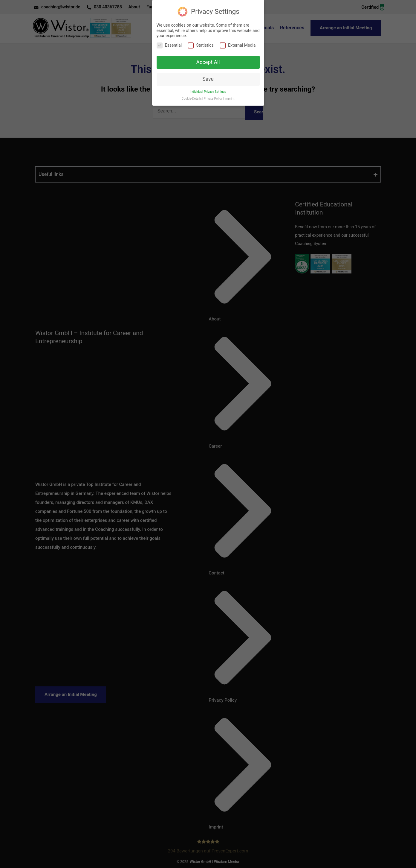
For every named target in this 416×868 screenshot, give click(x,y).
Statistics (201, 40)
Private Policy (213, 93)
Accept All (208, 57)
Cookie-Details (192, 93)
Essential (169, 40)
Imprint (229, 93)
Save (208, 74)
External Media (238, 40)
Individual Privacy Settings (208, 86)
